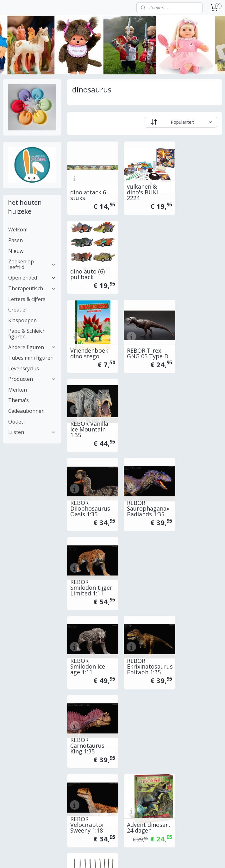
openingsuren (167, 717)
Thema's (19, 400)
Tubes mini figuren (31, 358)
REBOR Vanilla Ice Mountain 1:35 (196, 265)
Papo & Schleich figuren (27, 334)
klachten (161, 745)
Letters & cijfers (27, 299)
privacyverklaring (170, 738)
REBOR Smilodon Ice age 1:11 (88, 416)
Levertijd (12, 703)
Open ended (32, 278)
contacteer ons (168, 710)
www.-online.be (107, 710)
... (205, 703)
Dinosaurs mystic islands (90, 646)
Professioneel (17, 753)
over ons (162, 703)
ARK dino (189, 497)
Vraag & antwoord (22, 738)
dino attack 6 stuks (88, 192)
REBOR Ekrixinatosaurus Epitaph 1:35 (145, 416)
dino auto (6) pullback (194, 192)
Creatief (18, 310)
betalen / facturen (21, 710)
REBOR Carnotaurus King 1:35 (194, 416)
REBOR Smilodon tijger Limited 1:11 (196, 337)
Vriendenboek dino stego (89, 267)
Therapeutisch (32, 288)
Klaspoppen (22, 320)
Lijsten (32, 432)
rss (152, 856)
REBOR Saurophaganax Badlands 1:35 (145, 340)
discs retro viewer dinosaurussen (144, 568)
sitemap (138, 856)
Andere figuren (32, 347)
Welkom (18, 230)
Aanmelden (94, 808)
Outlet (16, 422)
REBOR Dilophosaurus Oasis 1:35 (90, 340)
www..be (104, 703)
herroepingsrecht (170, 731)
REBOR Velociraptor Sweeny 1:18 (87, 492)
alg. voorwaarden (171, 724)
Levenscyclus (24, 368)
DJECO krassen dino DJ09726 (197, 570)
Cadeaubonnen (26, 411)
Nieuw (16, 251)
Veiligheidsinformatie (174, 753)
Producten (32, 379)
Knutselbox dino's (86, 570)
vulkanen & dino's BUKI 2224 (139, 189)
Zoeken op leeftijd (32, 264)
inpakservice (15, 731)
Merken (18, 390)
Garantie (12, 745)
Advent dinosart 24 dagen (139, 492)
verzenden (13, 717)
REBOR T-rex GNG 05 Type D (144, 267)
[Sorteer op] (181, 122)
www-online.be (103, 717)
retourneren (15, 724)
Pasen (16, 240)
